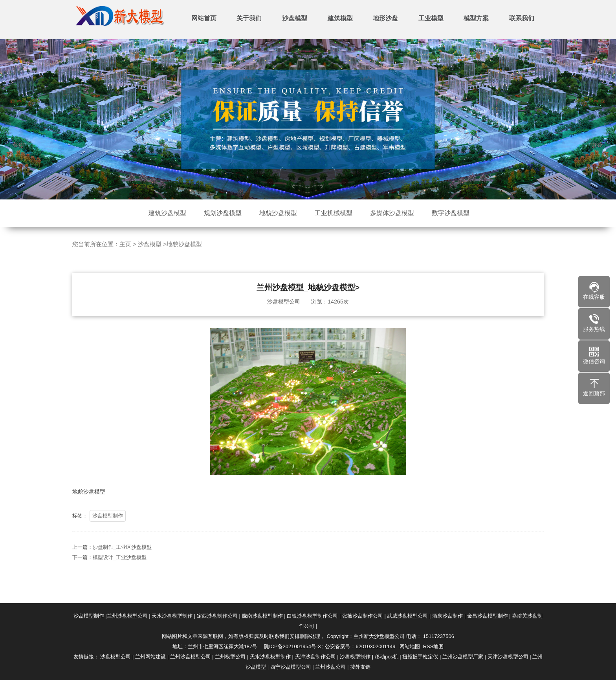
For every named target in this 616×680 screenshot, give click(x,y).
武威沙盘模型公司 (407, 616)
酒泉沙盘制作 (447, 616)
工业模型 (431, 18)
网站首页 (204, 18)
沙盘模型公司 (115, 657)
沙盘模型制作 (108, 534)
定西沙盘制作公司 (217, 616)
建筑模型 (340, 18)
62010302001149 (375, 646)
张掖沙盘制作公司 (363, 616)
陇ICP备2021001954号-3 (292, 646)
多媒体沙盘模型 (392, 213)
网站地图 (410, 646)
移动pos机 (387, 657)
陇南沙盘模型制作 (262, 616)
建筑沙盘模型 (167, 213)
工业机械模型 (334, 213)
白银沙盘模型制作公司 (312, 616)
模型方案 (476, 18)
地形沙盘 (385, 18)
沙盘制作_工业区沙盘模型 (122, 565)
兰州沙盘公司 (330, 667)
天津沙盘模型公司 (508, 657)
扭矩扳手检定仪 (420, 657)
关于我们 (249, 18)
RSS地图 (434, 646)
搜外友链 (360, 667)
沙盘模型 (295, 18)
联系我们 (522, 18)
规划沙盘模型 (223, 213)
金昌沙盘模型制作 (488, 616)
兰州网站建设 (150, 657)
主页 (125, 262)
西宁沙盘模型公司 (291, 667)
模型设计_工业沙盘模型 (120, 575)
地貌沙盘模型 (278, 213)
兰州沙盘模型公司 (127, 616)
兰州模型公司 (230, 657)
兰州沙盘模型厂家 (463, 657)
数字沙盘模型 (451, 213)
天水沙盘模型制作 (172, 616)
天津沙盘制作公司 (315, 657)
